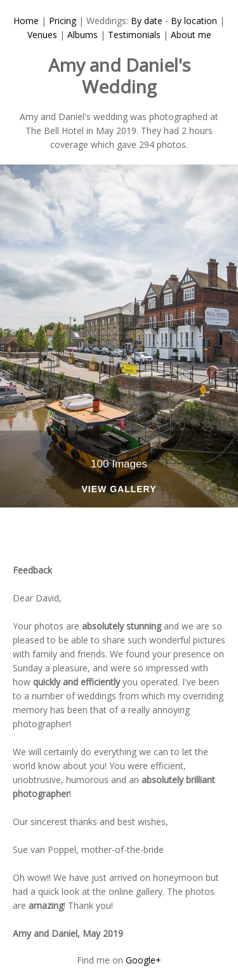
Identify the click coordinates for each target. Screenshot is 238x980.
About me (191, 35)
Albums (83, 35)
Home (26, 21)
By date (147, 21)
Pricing (63, 21)
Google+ (143, 960)
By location (194, 21)
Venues (42, 35)
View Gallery (119, 489)
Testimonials (134, 35)
